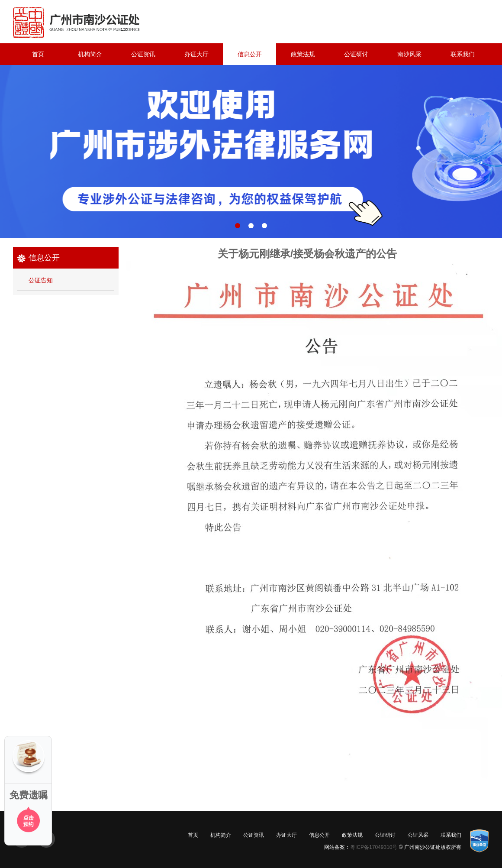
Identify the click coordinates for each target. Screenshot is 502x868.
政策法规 (303, 54)
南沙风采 (409, 54)
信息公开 (250, 54)
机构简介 (90, 54)
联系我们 (463, 54)
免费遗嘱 (29, 795)
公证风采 (418, 835)
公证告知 (41, 280)
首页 (38, 54)
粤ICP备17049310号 (374, 847)
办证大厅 (196, 54)
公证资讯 (143, 54)
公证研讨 (356, 54)
